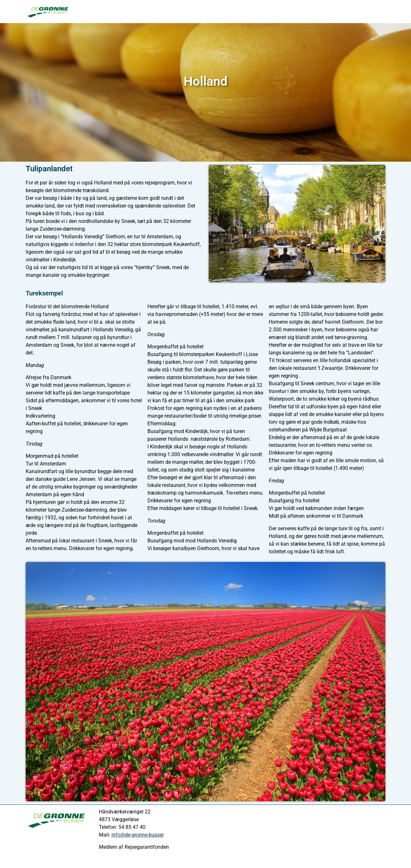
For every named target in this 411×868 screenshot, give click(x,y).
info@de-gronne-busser (138, 835)
